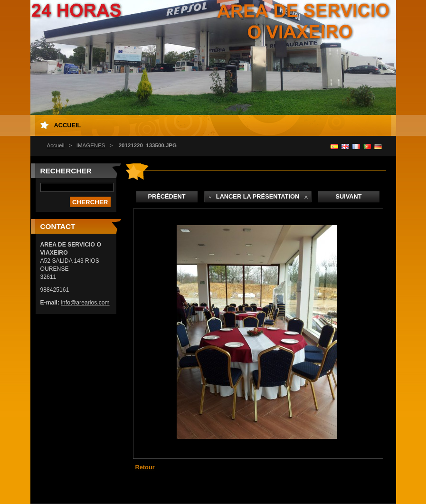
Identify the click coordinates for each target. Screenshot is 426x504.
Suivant (348, 196)
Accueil (56, 145)
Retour (145, 467)
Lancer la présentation (258, 196)
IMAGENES (91, 145)
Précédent (167, 196)
